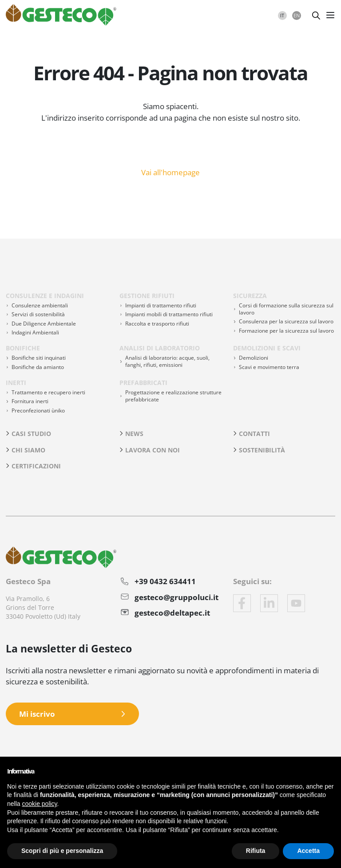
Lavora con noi (153, 450)
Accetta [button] (308, 851)
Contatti (254, 434)
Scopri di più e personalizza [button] (62, 851)
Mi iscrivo (37, 714)
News (134, 434)
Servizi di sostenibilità (38, 314)
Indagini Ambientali (35, 332)
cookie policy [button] (39, 804)
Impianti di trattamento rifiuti (161, 305)
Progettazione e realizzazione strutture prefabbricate (173, 396)
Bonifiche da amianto (38, 367)
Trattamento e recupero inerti (48, 392)
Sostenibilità (262, 450)
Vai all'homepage (170, 172)
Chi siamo (28, 450)
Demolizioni (254, 358)
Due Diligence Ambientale (44, 324)
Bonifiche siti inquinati (39, 358)
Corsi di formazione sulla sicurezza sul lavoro (286, 309)
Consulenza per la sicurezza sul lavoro (286, 321)
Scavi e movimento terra (269, 367)
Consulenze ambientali (40, 305)
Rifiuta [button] (256, 851)
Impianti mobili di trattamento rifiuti (169, 314)
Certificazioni (36, 466)
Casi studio (31, 434)
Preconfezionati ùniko (38, 410)
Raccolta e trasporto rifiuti (157, 324)
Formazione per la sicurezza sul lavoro (286, 331)
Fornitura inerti (30, 401)
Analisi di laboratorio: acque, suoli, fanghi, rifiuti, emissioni (167, 361)
